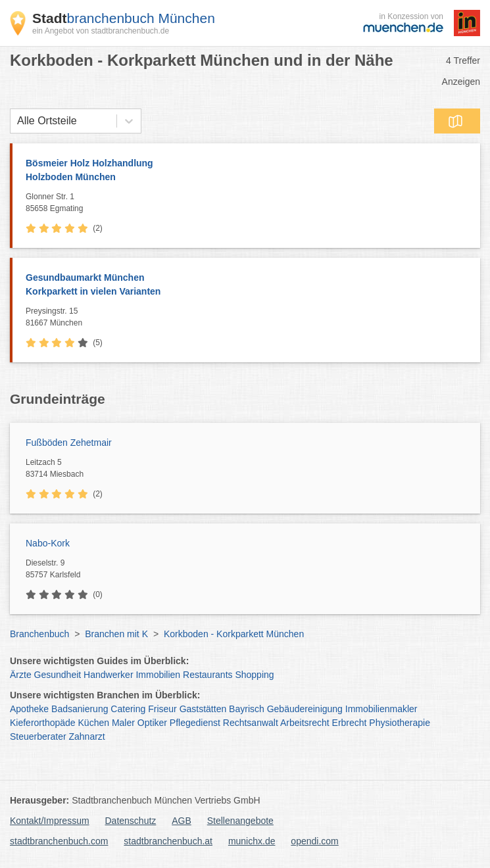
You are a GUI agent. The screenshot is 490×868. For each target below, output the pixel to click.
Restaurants (208, 675)
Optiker (152, 723)
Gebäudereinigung (305, 709)
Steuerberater (38, 736)
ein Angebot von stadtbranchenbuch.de (101, 31)
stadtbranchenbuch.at (168, 841)
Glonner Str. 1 (250, 203)
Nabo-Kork (48, 543)
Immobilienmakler (381, 709)
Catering (128, 709)
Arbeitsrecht (305, 723)
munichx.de (252, 841)
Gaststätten (203, 709)
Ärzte (21, 675)
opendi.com (314, 841)
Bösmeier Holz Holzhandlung (246, 171)
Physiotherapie (400, 723)
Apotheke (29, 709)
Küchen (94, 723)
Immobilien (158, 675)
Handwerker (108, 675)
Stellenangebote (240, 821)
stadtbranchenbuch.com (59, 841)
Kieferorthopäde (43, 723)
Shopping (254, 675)
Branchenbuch (39, 634)
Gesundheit (58, 675)
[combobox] (17, 121)
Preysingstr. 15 (250, 318)
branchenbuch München (124, 18)
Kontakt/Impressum (50, 821)
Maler (123, 723)
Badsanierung (80, 709)
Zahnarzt (87, 736)
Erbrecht (350, 723)
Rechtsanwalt (251, 723)
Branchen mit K (116, 634)
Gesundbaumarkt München (246, 285)
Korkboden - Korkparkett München (234, 634)
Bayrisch (247, 709)
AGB (182, 821)
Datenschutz (131, 821)
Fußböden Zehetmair (69, 443)
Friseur (162, 709)
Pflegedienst (195, 723)
